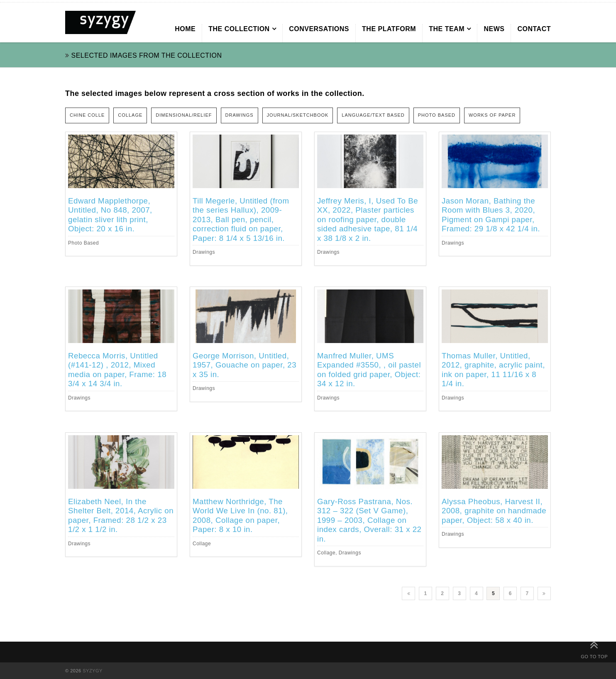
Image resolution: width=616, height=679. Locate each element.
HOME (185, 29)
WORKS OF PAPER (492, 115)
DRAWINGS (240, 115)
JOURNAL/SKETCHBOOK (298, 115)
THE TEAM (447, 29)
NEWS (494, 29)
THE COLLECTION (239, 29)
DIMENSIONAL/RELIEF (184, 115)
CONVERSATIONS (319, 29)
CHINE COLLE (87, 115)
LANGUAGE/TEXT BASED (373, 115)
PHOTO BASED (437, 115)
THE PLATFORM (389, 29)
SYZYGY (93, 671)
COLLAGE (130, 115)
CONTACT (534, 29)
